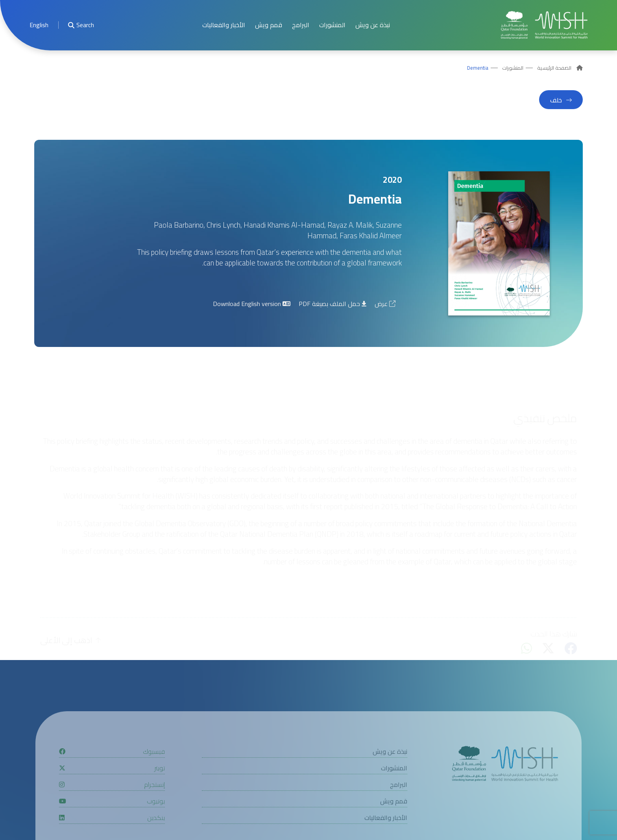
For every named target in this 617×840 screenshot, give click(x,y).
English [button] (39, 25)
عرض (385, 306)
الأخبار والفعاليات (224, 25)
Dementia (478, 68)
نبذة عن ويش (373, 25)
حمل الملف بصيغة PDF (333, 306)
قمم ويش (269, 25)
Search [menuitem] (81, 25)
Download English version (252, 306)
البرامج (301, 25)
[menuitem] (39, 25)
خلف (556, 102)
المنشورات (332, 25)
